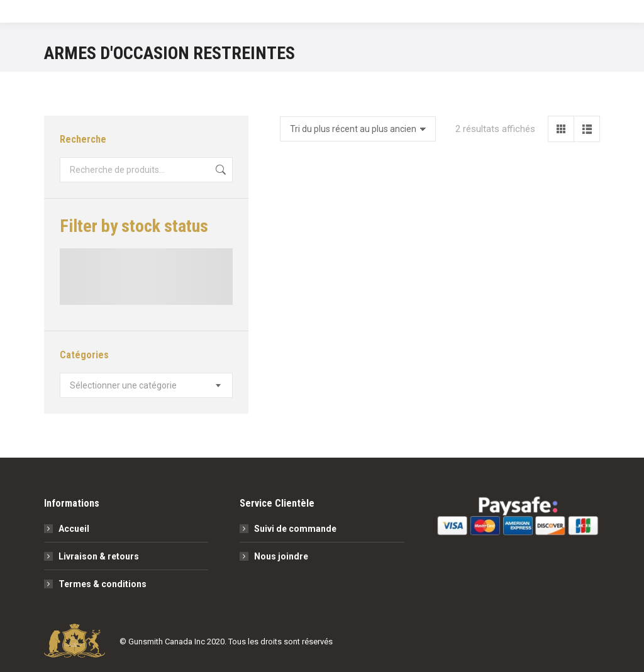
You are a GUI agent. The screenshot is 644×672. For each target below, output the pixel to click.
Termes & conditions (103, 584)
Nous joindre (281, 556)
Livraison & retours (99, 556)
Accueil (74, 529)
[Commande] (358, 129)
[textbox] (123, 385)
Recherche (219, 170)
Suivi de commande (295, 529)
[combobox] (146, 385)
